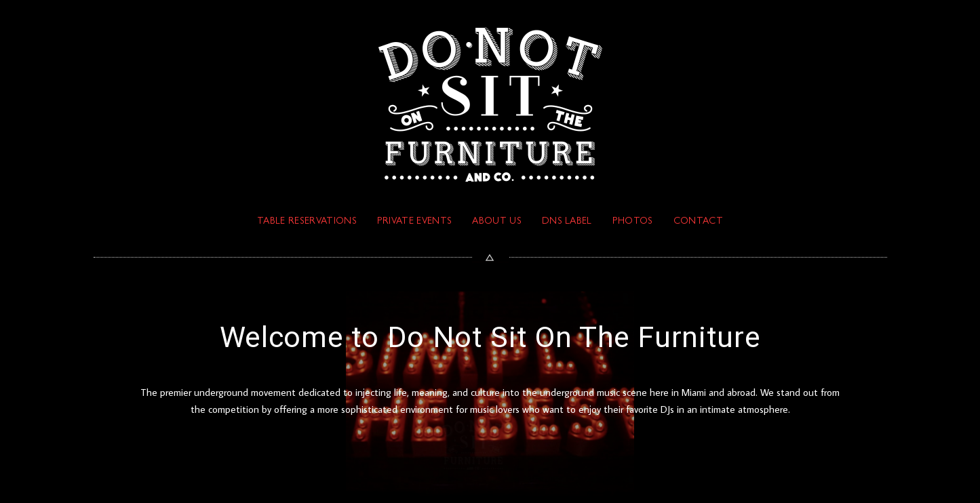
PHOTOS (633, 222)
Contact (698, 222)
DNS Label (567, 222)
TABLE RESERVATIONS (307, 222)
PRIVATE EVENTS (414, 222)
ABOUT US (497, 222)
